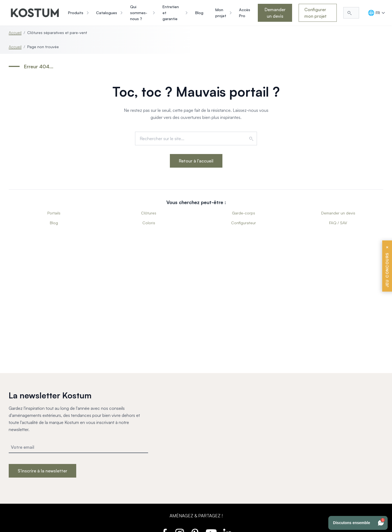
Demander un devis (275, 13)
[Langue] (377, 13)
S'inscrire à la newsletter (42, 471)
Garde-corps (244, 213)
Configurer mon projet (316, 13)
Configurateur (244, 223)
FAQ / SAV (338, 223)
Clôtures (149, 213)
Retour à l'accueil (196, 161)
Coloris (149, 223)
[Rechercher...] (351, 13)
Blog (54, 223)
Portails (54, 213)
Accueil (15, 33)
